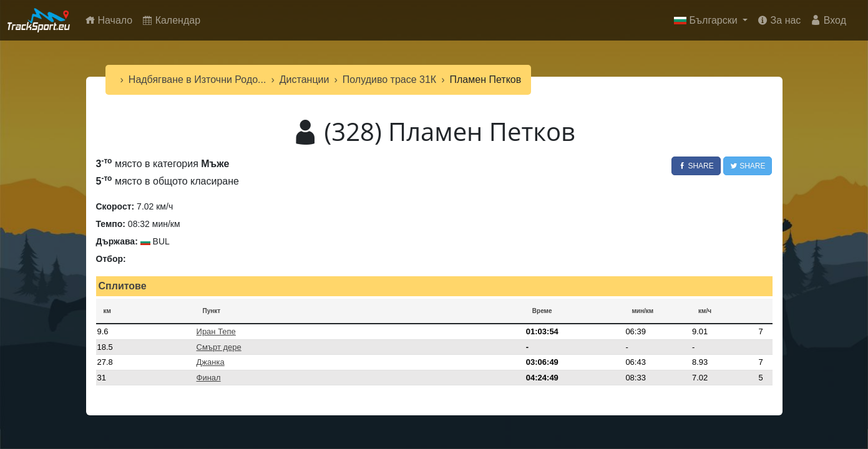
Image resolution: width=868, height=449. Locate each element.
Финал (209, 378)
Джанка (211, 362)
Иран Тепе (216, 331)
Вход (828, 20)
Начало (111, 19)
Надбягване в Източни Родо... (197, 80)
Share (696, 166)
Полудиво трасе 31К (389, 80)
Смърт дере (219, 347)
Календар (171, 20)
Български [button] (707, 20)
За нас (779, 20)
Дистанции (305, 80)
